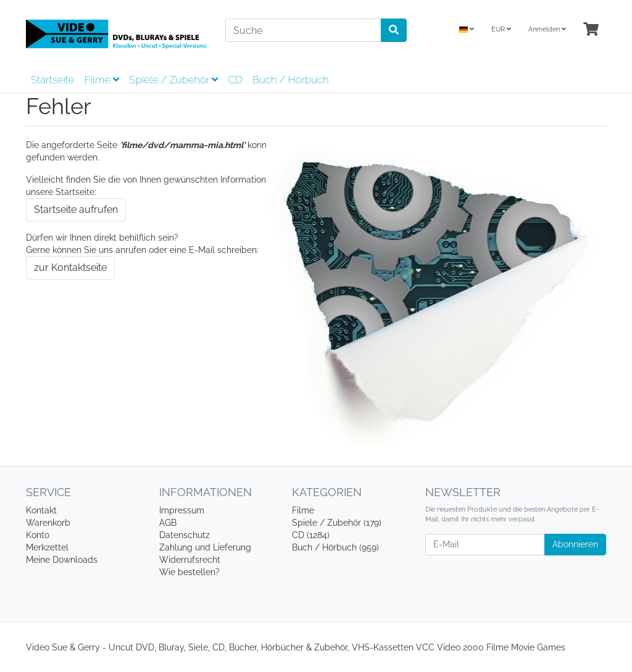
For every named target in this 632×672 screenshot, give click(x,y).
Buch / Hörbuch (291, 80)
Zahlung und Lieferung (205, 547)
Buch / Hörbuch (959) (335, 547)
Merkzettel (47, 547)
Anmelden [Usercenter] (547, 29)
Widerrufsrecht (190, 560)
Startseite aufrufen (76, 209)
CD (235, 80)
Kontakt (41, 510)
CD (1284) (311, 535)
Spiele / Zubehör (173, 80)
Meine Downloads (62, 560)
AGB (168, 523)
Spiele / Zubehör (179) (337, 523)
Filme (102, 80)
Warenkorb (48, 523)
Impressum (182, 510)
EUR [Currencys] (501, 29)
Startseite (52, 80)
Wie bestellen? (189, 572)
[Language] (467, 30)
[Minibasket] (591, 30)
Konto (38, 535)
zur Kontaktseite (70, 268)
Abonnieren (575, 544)
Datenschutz (185, 535)
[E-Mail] (485, 545)
